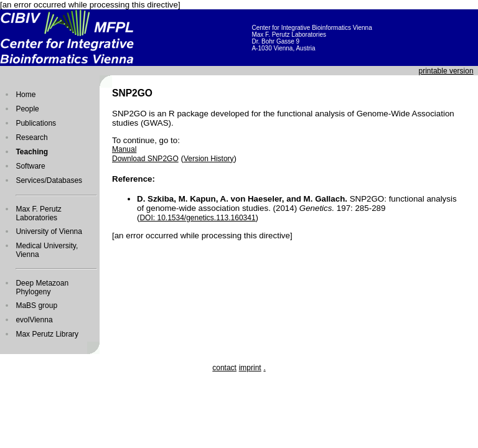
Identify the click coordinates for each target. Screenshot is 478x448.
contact (224, 368)
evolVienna (34, 320)
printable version (446, 71)
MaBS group (36, 306)
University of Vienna (49, 231)
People (27, 109)
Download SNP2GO (145, 159)
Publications (36, 123)
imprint (250, 368)
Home (26, 95)
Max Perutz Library (47, 334)
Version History (209, 159)
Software (30, 166)
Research (31, 138)
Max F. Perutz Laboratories (38, 213)
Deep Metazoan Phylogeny (42, 287)
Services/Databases (49, 180)
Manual (124, 149)
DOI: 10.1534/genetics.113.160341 (197, 218)
